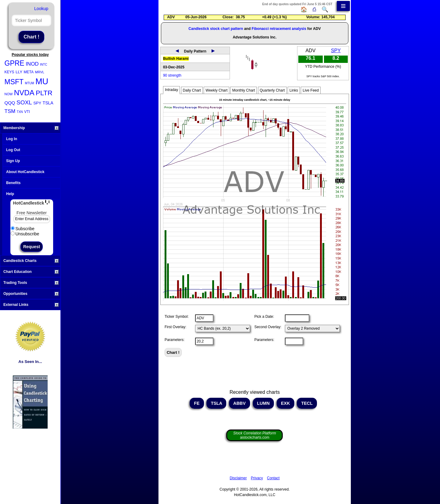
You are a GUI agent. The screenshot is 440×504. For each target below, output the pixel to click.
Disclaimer (238, 478)
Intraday (171, 90)
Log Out (13, 150)
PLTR (44, 93)
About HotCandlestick (25, 172)
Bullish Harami (176, 59)
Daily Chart (192, 90)
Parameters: (175, 340)
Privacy (257, 478)
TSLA (48, 103)
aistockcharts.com (255, 435)
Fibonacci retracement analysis (279, 29)
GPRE (15, 63)
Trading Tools (31, 283)
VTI (27, 112)
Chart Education (31, 272)
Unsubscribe (25, 234)
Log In (12, 139)
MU (42, 82)
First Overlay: (175, 327)
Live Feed (311, 90)
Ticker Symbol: (177, 317)
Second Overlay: (268, 327)
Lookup (41, 9)
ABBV (239, 403)
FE (197, 403)
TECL (307, 403)
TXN (20, 112)
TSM (10, 111)
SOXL (24, 102)
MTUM (30, 83)
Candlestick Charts (31, 261)
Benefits (13, 183)
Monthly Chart (244, 90)
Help (10, 194)
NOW (9, 94)
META (29, 72)
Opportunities (31, 294)
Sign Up (13, 161)
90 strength (172, 75)
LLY (19, 72)
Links (294, 90)
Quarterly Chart (272, 90)
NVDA (24, 93)
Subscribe (23, 229)
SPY (37, 103)
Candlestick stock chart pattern (216, 29)
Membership (31, 128)
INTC (44, 65)
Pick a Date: (264, 317)
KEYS (9, 72)
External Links (31, 305)
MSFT (14, 82)
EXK (285, 403)
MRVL (40, 72)
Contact (273, 478)
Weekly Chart (216, 90)
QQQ (10, 103)
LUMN (264, 403)
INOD (32, 64)
